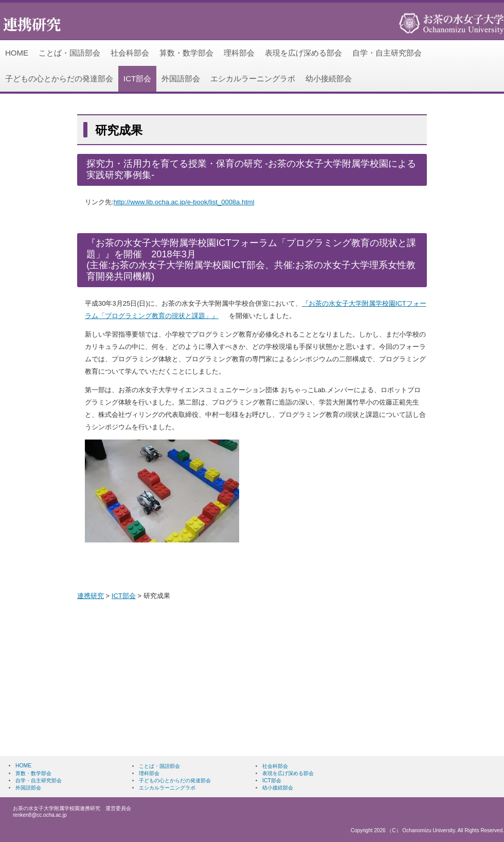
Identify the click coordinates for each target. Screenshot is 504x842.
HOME (17, 53)
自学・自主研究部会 (387, 53)
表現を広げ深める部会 (303, 53)
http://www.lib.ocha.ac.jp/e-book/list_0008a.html (184, 202)
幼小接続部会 (329, 78)
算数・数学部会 (186, 53)
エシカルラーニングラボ (253, 78)
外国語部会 (181, 78)
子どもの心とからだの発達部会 (59, 78)
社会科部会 (130, 53)
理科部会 (239, 53)
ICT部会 (137, 78)
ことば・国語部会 (69, 53)
